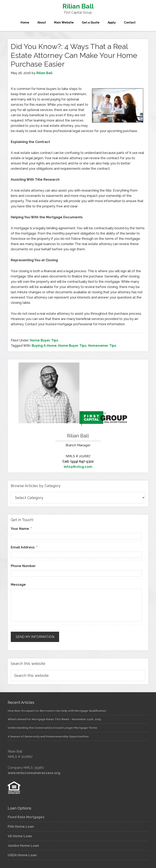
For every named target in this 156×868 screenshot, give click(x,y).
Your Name (21, 529)
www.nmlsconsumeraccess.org (34, 773)
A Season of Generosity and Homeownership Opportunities (48, 736)
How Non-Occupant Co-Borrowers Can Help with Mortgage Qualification (57, 711)
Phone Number (23, 566)
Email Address (24, 547)
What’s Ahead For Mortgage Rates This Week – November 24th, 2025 (54, 719)
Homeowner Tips (102, 346)
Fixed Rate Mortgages (26, 817)
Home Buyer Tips (44, 340)
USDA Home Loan (22, 855)
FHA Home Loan (21, 827)
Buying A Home (44, 346)
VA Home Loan (20, 836)
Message (18, 585)
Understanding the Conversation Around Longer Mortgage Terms (52, 728)
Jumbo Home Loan (23, 846)
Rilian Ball (78, 6)
